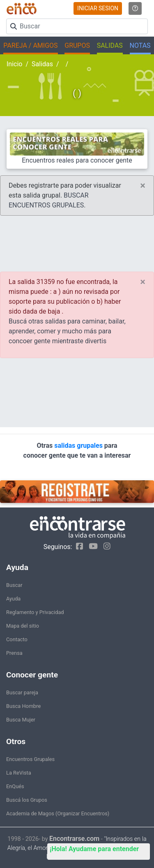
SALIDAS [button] (110, 45)
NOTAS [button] (140, 45)
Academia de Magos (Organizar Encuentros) (58, 813)
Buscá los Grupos (27, 800)
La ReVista (19, 773)
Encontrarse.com (74, 839)
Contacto (17, 639)
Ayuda (13, 599)
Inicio (14, 64)
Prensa (14, 653)
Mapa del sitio (23, 626)
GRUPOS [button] (77, 45)
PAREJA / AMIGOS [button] (30, 45)
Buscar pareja (22, 692)
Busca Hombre (23, 706)
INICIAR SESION (98, 8)
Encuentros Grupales (30, 759)
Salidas (42, 64)
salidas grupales (79, 446)
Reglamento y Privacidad (35, 612)
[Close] (143, 186)
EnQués (15, 786)
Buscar (14, 585)
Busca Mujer (21, 720)
